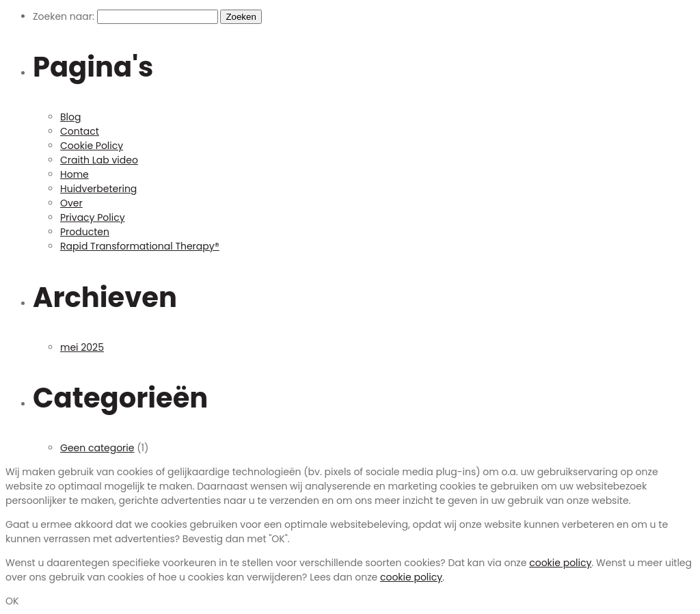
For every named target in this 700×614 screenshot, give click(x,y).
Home (75, 174)
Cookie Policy (92, 146)
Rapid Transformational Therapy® (140, 246)
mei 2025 (82, 347)
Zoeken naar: (64, 16)
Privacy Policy (93, 217)
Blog (70, 117)
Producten (85, 232)
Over (71, 203)
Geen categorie (97, 448)
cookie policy (560, 563)
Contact (80, 131)
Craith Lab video (99, 160)
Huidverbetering (98, 189)
